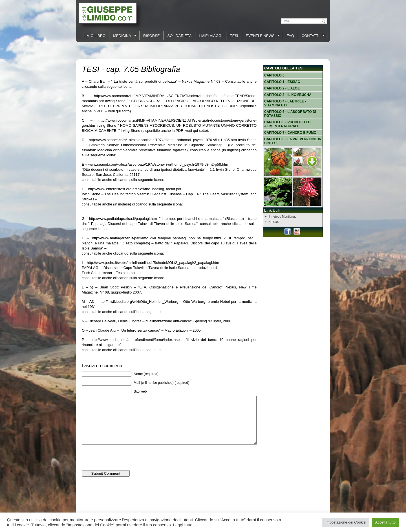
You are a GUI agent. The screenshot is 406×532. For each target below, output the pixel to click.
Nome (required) (146, 374)
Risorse (152, 36)
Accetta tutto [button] (385, 522)
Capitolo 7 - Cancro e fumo (290, 133)
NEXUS (274, 222)
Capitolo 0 (274, 75)
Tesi (234, 36)
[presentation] (125, 466)
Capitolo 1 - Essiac (282, 82)
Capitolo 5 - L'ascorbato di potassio (290, 114)
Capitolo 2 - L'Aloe (282, 88)
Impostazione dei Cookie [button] (345, 522)
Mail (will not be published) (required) (161, 383)
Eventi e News (261, 36)
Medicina (123, 36)
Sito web (140, 391)
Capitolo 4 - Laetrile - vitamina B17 (285, 103)
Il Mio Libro (94, 36)
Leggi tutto (183, 525)
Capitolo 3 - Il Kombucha (288, 95)
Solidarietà (179, 36)
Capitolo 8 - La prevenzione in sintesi (293, 141)
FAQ (290, 36)
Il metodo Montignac (282, 216)
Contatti (312, 36)
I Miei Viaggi (211, 36)
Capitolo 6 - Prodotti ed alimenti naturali (287, 124)
